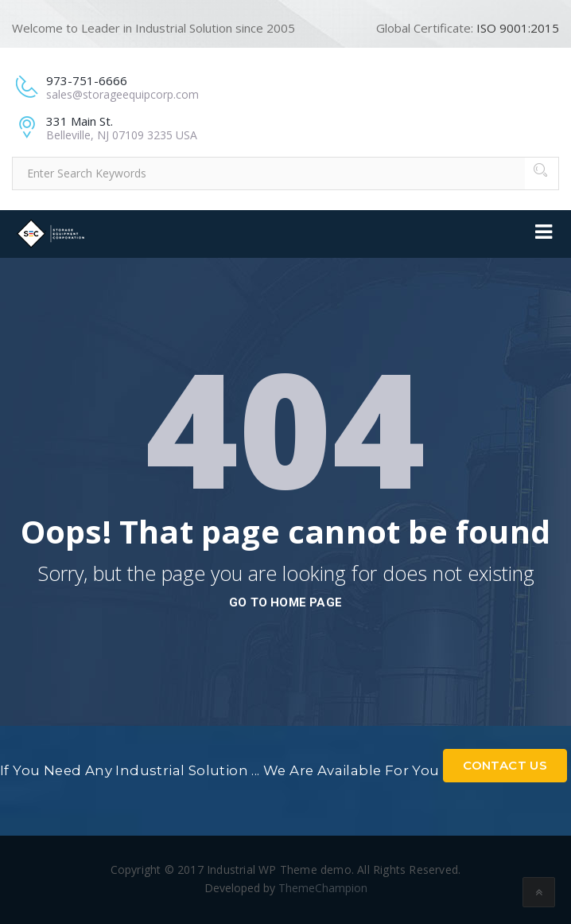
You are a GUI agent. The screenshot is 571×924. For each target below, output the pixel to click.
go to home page (285, 602)
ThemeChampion (323, 888)
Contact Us (505, 765)
